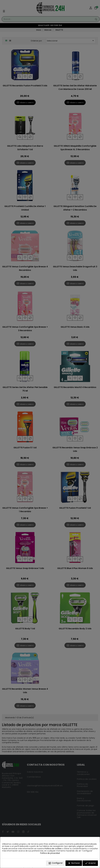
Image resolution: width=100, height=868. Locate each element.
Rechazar (74, 863)
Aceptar (90, 863)
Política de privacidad (50, 853)
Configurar (55, 863)
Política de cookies (53, 849)
